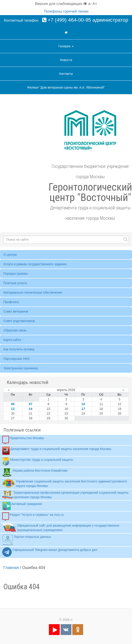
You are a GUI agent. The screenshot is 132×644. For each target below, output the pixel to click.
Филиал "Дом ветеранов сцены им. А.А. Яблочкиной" (66, 87)
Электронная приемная (20, 368)
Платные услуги (15, 283)
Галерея (66, 46)
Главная (11, 568)
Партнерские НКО (17, 359)
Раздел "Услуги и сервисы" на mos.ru (33, 517)
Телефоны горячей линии (66, 11)
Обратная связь (15, 330)
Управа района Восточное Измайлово (35, 473)
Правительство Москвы (23, 440)
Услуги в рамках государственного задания (35, 264)
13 (13, 409)
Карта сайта (12, 340)
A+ (95, 4)
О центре (10, 255)
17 (83, 409)
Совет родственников (19, 321)
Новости (66, 60)
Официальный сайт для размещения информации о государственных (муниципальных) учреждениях (61, 528)
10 (83, 404)
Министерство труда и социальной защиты (38, 462)
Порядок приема (15, 274)
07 (31, 404)
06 (13, 404)
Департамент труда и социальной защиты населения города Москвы (57, 451)
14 (31, 409)
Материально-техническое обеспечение (33, 292)
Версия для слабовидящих (61, 4)
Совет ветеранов (16, 311)
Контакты (66, 74)
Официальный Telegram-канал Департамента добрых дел (50, 552)
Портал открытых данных (27, 540)
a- (90, 4)
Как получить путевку (19, 349)
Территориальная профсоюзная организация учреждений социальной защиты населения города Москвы (65, 495)
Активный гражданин (22, 506)
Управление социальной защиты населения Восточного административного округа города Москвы (65, 483)
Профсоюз (11, 302)
